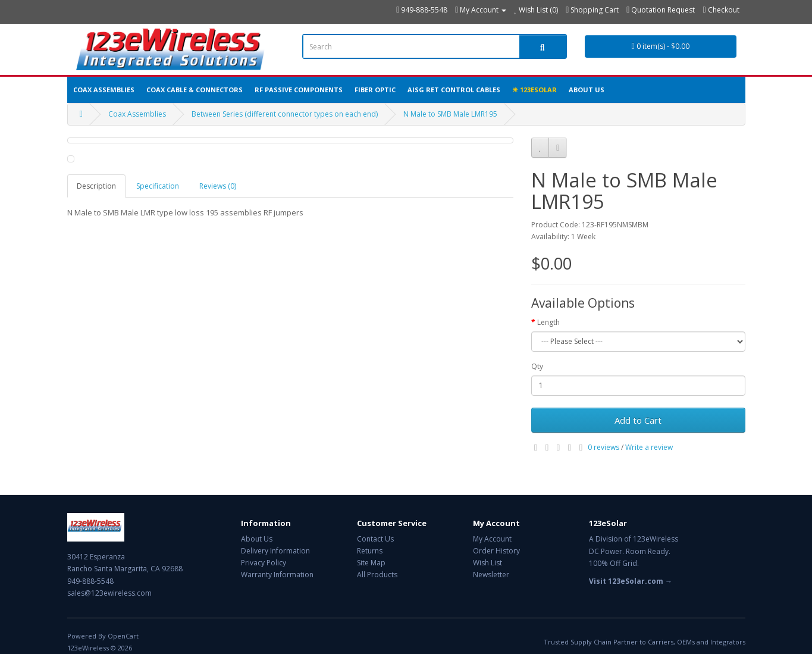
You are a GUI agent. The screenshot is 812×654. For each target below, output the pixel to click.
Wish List (487, 563)
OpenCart (123, 636)
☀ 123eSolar (534, 90)
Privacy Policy (264, 563)
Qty (537, 366)
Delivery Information (275, 551)
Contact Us (375, 539)
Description (96, 186)
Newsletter (491, 575)
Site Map (371, 563)
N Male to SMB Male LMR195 (450, 114)
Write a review (649, 447)
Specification (158, 186)
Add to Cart (638, 420)
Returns (370, 551)
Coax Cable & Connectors (195, 90)
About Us (587, 90)
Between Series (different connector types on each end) (285, 114)
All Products (377, 575)
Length (548, 322)
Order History (496, 551)
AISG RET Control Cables (454, 90)
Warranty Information (277, 575)
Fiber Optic (375, 90)
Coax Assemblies (104, 90)
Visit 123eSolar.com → (631, 581)
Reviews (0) (218, 186)
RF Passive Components (299, 90)
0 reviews (603, 447)
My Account (492, 539)
